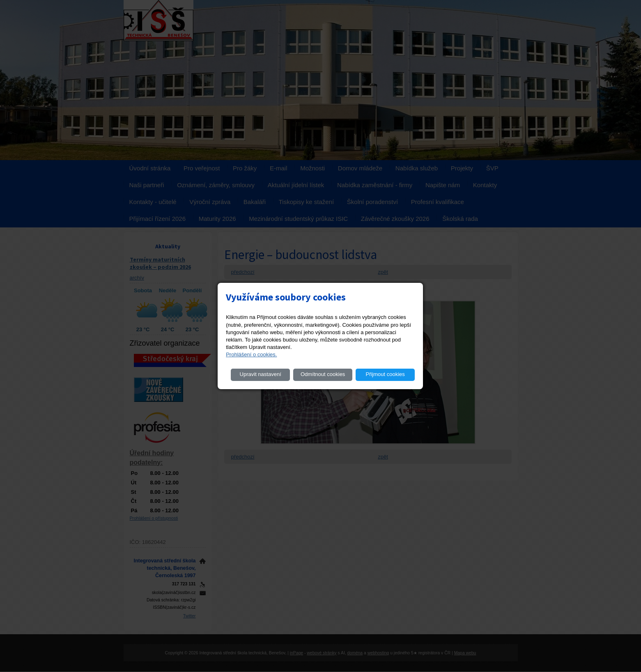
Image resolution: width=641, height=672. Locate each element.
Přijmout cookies (385, 374)
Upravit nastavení (261, 374)
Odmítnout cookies (323, 374)
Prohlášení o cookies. (251, 354)
